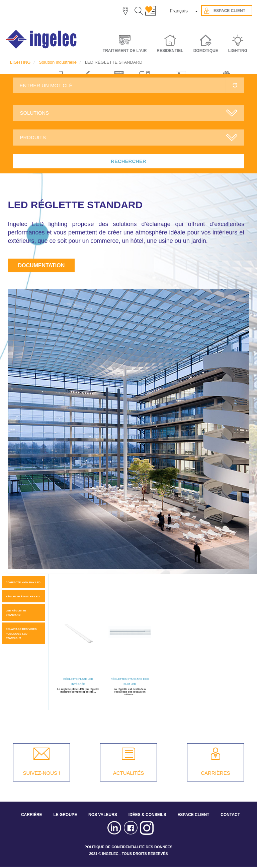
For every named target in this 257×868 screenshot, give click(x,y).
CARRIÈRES (216, 773)
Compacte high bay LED (23, 582)
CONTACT (230, 815)
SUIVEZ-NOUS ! (42, 773)
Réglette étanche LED (23, 596)
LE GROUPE (65, 815)
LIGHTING (20, 62)
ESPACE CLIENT (193, 815)
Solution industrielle (58, 62)
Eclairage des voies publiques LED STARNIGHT (21, 633)
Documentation (41, 265)
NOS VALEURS (103, 815)
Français (179, 11)
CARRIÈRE (32, 815)
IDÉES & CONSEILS (147, 815)
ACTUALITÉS (129, 773)
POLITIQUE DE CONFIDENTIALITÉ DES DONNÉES (129, 847)
